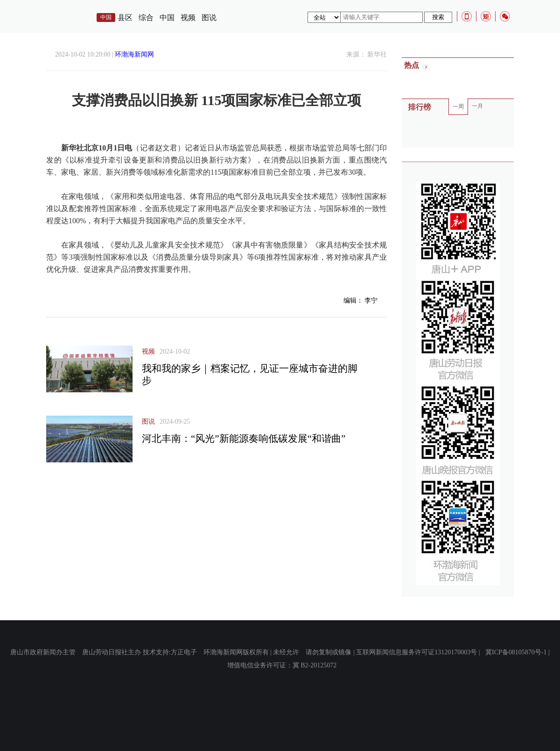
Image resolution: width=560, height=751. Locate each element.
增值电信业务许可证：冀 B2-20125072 (282, 665)
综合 (146, 18)
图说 (209, 18)
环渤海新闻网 (134, 54)
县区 (125, 18)
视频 (188, 18)
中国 (167, 18)
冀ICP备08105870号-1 (516, 652)
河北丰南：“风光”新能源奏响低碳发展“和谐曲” (244, 439)
